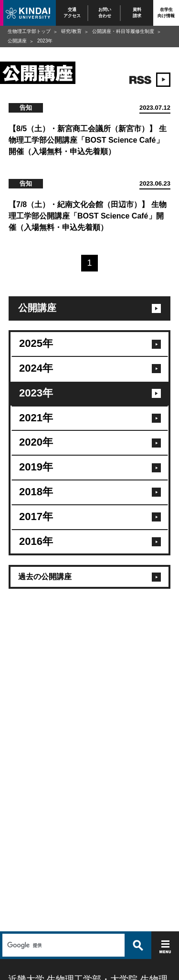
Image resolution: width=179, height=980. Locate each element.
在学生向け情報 (166, 13)
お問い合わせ (105, 13)
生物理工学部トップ (29, 31)
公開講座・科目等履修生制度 (123, 31)
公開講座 (17, 41)
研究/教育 (71, 31)
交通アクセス (72, 13)
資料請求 (137, 13)
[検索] (62, 945)
